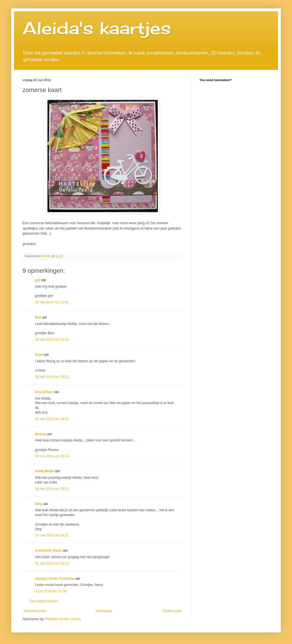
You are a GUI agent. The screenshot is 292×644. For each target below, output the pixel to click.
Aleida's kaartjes (97, 28)
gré (38, 280)
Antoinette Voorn (49, 551)
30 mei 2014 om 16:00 (52, 419)
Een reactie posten (44, 601)
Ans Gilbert (45, 392)
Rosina (41, 434)
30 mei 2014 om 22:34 (52, 456)
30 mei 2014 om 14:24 (52, 340)
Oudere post (172, 611)
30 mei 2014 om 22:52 (52, 489)
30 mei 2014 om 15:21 (52, 377)
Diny (39, 504)
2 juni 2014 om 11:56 (51, 591)
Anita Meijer (45, 471)
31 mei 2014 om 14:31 (52, 535)
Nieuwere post (35, 611)
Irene (39, 355)
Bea (38, 317)
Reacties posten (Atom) (63, 619)
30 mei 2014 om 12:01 (52, 302)
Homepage (104, 611)
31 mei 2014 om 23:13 (52, 563)
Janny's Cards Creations (55, 579)
